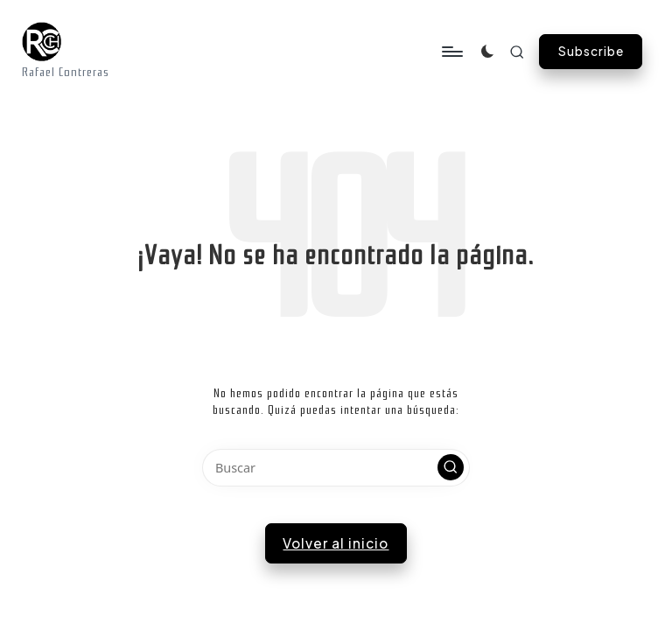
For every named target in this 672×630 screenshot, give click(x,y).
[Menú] (155, 52)
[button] (591, 52)
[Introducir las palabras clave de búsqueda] (336, 468)
